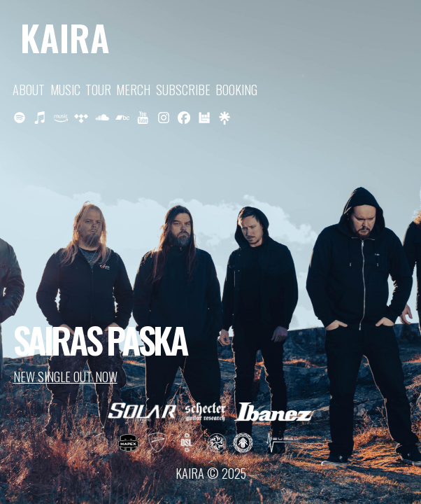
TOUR (98, 89)
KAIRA (65, 37)
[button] (20, 118)
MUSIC (65, 89)
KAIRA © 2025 (211, 473)
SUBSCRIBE (183, 89)
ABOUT (29, 89)
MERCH (133, 89)
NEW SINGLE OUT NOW (65, 376)
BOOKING (236, 89)
